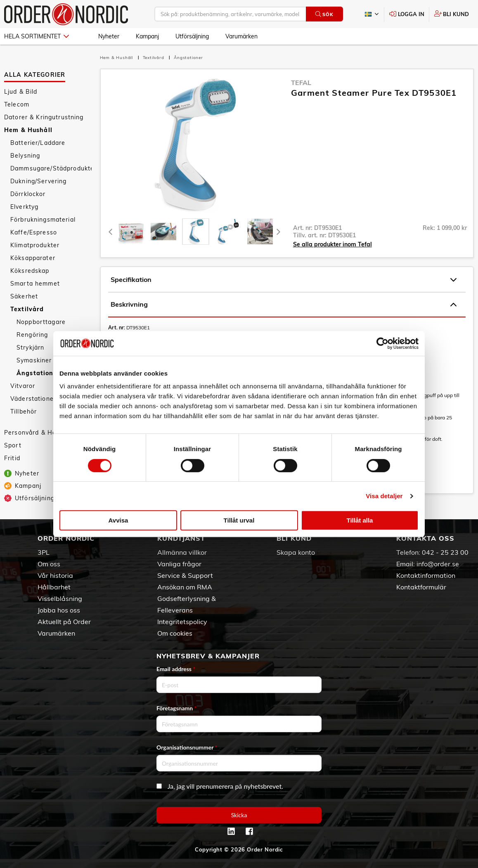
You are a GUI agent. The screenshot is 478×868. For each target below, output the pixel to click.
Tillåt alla (360, 520)
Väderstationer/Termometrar (51, 399)
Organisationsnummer (187, 747)
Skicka (239, 815)
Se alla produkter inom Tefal (332, 244)
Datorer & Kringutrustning (44, 117)
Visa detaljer (384, 496)
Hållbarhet (54, 587)
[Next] (279, 232)
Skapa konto (296, 552)
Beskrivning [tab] (284, 305)
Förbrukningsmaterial (43, 220)
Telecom (17, 104)
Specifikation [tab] (284, 280)
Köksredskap (30, 271)
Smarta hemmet (35, 284)
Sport (13, 445)
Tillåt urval (239, 520)
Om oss (49, 564)
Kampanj (147, 36)
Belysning (25, 156)
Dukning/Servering (38, 181)
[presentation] (196, 232)
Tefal (301, 83)
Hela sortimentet (37, 36)
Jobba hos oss (59, 610)
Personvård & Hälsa (35, 433)
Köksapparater (33, 258)
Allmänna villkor (182, 552)
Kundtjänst (181, 538)
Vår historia (55, 575)
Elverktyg (24, 207)
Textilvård (27, 309)
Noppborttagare (41, 322)
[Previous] (111, 232)
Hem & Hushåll (28, 130)
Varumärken (241, 36)
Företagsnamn (177, 708)
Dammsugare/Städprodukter (51, 168)
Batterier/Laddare (38, 143)
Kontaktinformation (426, 575)
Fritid (12, 458)
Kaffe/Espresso (34, 232)
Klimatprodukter (35, 245)
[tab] (131, 232)
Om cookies (175, 633)
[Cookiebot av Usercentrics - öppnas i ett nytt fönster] (382, 343)
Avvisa (118, 520)
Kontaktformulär (421, 587)
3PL (44, 552)
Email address (176, 669)
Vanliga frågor (179, 564)
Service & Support (185, 575)
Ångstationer (188, 58)
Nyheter (109, 36)
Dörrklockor (28, 194)
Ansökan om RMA (185, 587)
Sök (324, 14)
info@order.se (438, 564)
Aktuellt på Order (64, 622)
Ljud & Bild (21, 92)
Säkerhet (24, 296)
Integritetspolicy (182, 622)
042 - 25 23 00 (445, 552)
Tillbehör (24, 412)
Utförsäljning (192, 36)
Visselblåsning (60, 598)
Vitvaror (23, 386)
